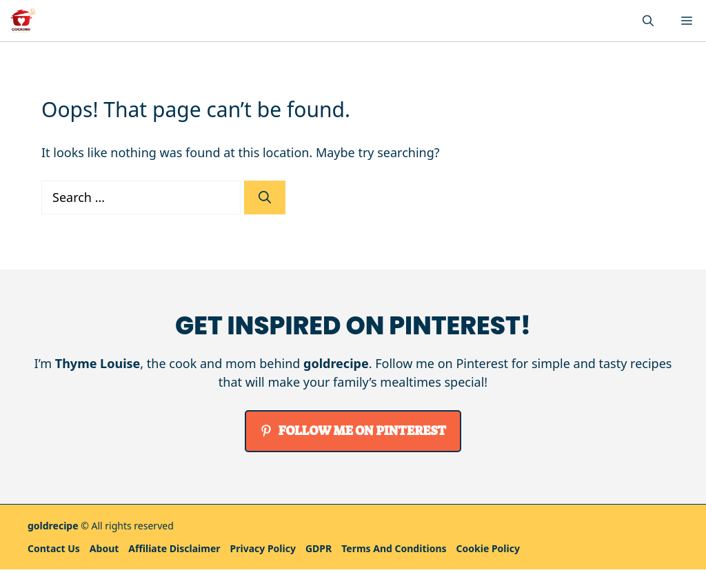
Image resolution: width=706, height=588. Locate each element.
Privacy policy (263, 548)
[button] (648, 21)
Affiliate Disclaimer (174, 548)
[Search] (265, 197)
